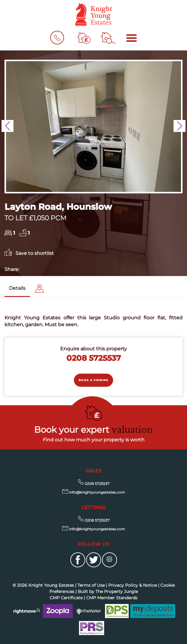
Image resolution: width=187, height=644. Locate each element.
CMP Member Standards (112, 598)
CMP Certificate (66, 598)
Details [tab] (17, 288)
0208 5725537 (94, 358)
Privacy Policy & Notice (133, 585)
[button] (7, 126)
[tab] (39, 289)
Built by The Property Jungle (108, 591)
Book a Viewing (93, 380)
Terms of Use (91, 585)
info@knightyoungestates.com (94, 492)
